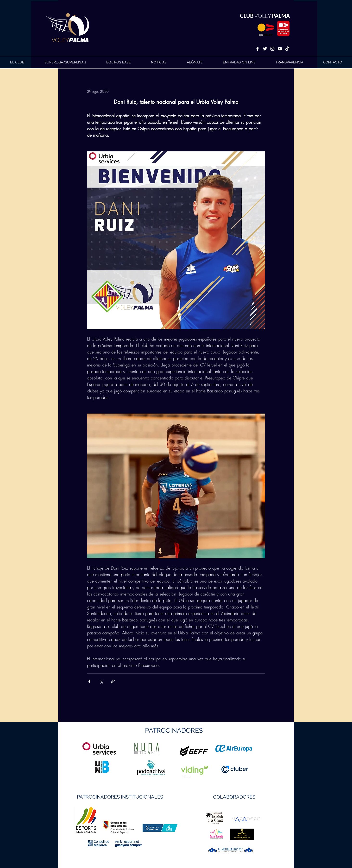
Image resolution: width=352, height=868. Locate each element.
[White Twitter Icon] (265, 49)
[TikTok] (287, 49)
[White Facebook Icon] (258, 49)
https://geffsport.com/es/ (159, 769)
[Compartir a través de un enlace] (113, 681)
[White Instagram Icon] (272, 49)
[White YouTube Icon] (280, 49)
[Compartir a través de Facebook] (89, 681)
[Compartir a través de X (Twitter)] (101, 681)
